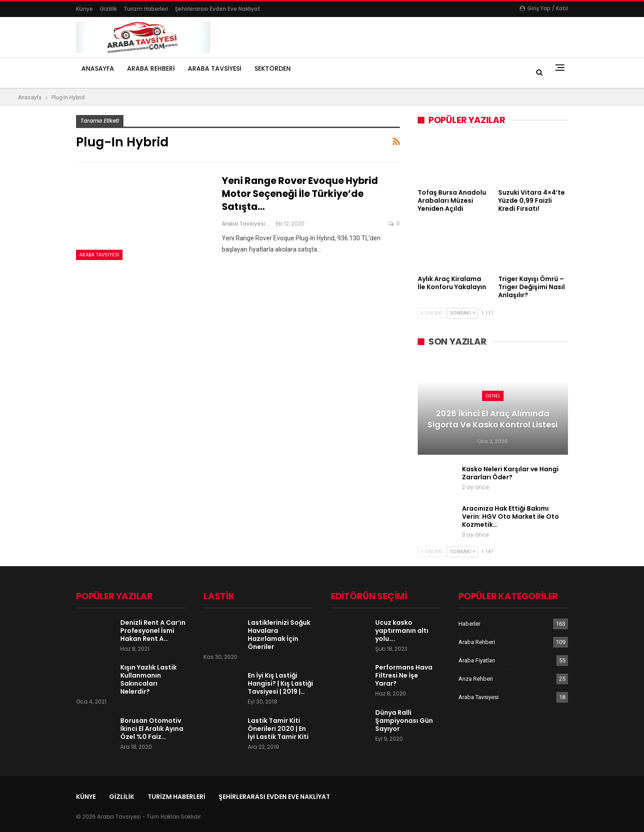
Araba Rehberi (151, 68)
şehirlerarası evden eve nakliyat (218, 9)
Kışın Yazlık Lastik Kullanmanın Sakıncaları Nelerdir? (148, 679)
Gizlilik (108, 9)
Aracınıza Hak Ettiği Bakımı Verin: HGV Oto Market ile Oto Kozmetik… (511, 516)
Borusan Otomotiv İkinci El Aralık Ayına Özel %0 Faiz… (152, 729)
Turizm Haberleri (146, 9)
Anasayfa (98, 68)
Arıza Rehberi (476, 679)
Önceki (432, 313)
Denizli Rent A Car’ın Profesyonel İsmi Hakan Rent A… (153, 631)
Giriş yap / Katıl (544, 8)
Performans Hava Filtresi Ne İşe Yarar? (404, 675)
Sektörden (273, 68)
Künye (85, 9)
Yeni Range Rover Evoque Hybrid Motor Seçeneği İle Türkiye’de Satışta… (300, 194)
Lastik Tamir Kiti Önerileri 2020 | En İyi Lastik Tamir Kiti (278, 729)
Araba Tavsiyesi (215, 68)
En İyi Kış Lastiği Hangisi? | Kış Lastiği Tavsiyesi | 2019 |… (280, 683)
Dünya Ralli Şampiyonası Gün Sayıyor (404, 721)
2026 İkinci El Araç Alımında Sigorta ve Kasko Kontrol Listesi (493, 419)
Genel (493, 396)
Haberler (469, 624)
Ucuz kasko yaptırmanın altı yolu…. (402, 631)
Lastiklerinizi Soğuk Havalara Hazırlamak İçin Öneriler (279, 635)
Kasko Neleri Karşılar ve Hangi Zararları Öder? (510, 473)
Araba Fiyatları (477, 660)
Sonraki (462, 313)
